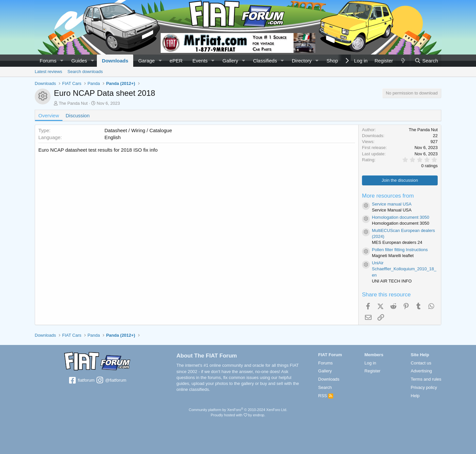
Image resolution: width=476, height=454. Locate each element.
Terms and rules (426, 379)
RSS (326, 396)
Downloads (115, 61)
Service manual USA (392, 204)
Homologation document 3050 (400, 217)
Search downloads (85, 72)
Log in (370, 363)
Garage (146, 61)
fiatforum (81, 381)
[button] (62, 61)
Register (373, 371)
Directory (302, 61)
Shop (332, 61)
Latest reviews (48, 72)
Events (200, 61)
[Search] (426, 61)
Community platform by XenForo (238, 410)
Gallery (230, 61)
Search (325, 387)
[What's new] (403, 61)
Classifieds (265, 61)
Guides (79, 61)
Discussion (78, 115)
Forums (48, 61)
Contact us (421, 363)
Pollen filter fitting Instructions (400, 250)
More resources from (388, 196)
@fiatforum (111, 381)
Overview (49, 115)
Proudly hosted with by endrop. (238, 415)
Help (415, 396)
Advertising (421, 371)
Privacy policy (424, 387)
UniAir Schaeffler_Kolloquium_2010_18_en (404, 269)
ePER (176, 61)
